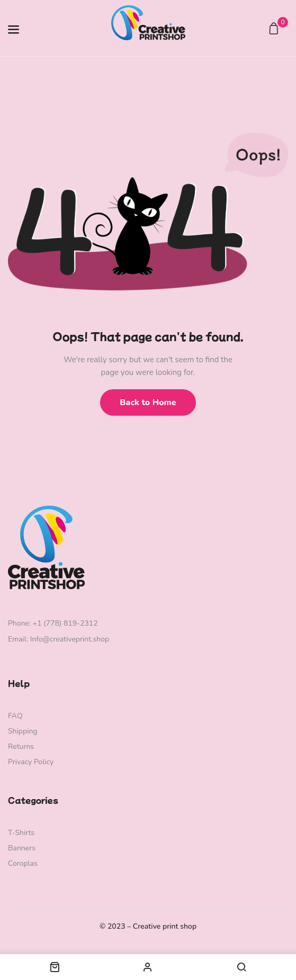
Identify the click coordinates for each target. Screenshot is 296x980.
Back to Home (148, 402)
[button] (275, 29)
